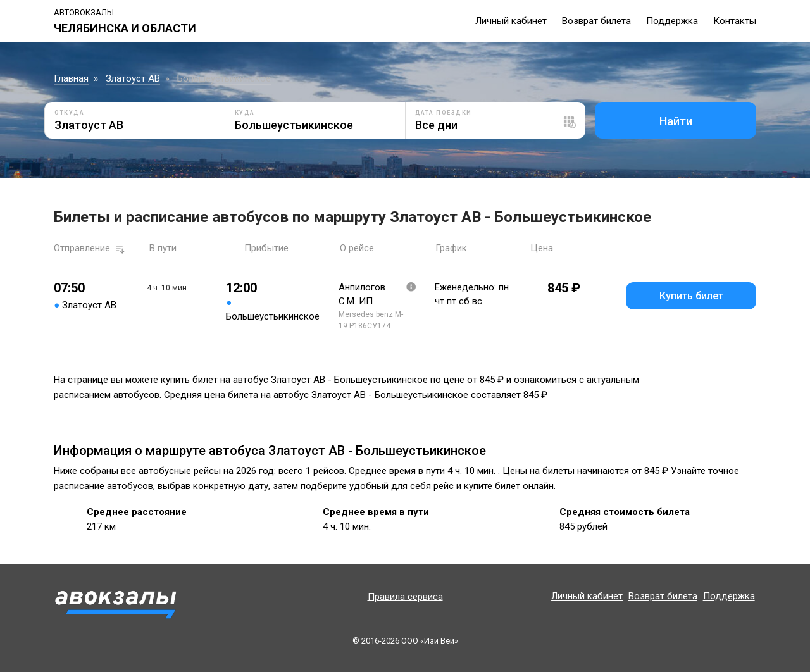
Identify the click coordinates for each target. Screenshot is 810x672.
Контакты (735, 21)
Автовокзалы (84, 12)
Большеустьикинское (224, 78)
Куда (245, 113)
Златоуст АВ (133, 78)
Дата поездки (444, 113)
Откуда (69, 113)
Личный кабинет (511, 21)
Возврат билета (596, 21)
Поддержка (672, 21)
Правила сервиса (405, 597)
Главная (71, 78)
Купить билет (691, 296)
